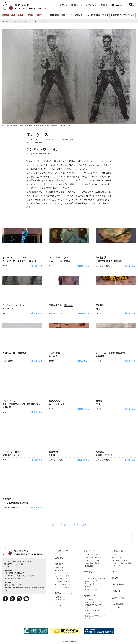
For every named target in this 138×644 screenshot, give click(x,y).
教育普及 (96, 15)
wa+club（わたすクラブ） (123, 560)
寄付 (115, 555)
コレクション (83, 15)
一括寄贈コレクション (93, 557)
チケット (130, 15)
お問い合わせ (92, 5)
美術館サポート (77, 5)
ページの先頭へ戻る (133, 537)
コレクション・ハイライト (94, 560)
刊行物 (87, 613)
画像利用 (116, 591)
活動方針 (88, 576)
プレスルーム (118, 585)
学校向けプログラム (92, 590)
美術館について (118, 15)
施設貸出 (104, 5)
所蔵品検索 (89, 566)
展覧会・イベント (68, 15)
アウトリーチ (90, 584)
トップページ (61, 551)
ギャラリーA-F (62, 600)
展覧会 (59, 597)
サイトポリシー (118, 607)
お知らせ (59, 558)
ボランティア (90, 587)
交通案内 (63, 5)
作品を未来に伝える (92, 563)
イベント (60, 603)
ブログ (105, 15)
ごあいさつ (89, 599)
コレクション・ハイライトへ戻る (70, 525)
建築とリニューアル (92, 611)
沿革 (86, 608)
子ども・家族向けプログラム (95, 578)
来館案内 (54, 15)
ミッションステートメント (94, 602)
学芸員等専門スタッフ (93, 605)
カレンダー (60, 605)
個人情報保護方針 (119, 604)
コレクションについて (93, 555)
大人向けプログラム (92, 581)
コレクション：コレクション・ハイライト (22, 21)
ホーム (5, 21)
